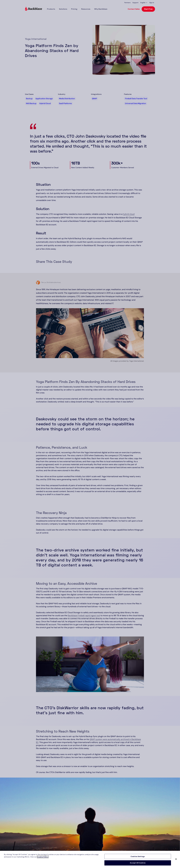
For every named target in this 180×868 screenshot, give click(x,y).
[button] (144, 3)
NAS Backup (31, 103)
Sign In (152, 3)
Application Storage (44, 99)
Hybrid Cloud (45, 103)
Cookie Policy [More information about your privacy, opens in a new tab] (43, 857)
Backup (29, 99)
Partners (127, 3)
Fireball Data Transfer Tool (136, 99)
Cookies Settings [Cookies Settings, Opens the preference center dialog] (138, 856)
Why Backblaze (101, 9)
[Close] (176, 859)
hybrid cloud (129, 214)
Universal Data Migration (135, 103)
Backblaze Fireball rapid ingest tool (84, 615)
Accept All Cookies (138, 863)
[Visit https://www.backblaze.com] (33, 9)
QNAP (94, 99)
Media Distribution (67, 99)
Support (135, 3)
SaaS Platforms (65, 103)
